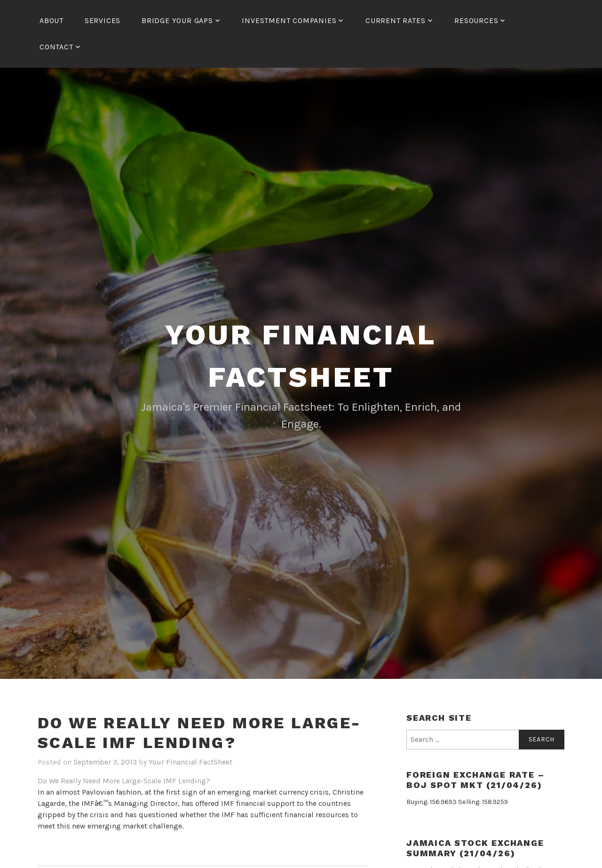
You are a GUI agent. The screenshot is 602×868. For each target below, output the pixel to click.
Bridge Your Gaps (177, 20)
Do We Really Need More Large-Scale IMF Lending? (124, 781)
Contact (56, 47)
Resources (476, 20)
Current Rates (395, 20)
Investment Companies (289, 20)
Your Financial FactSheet (190, 762)
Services (103, 20)
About (51, 20)
